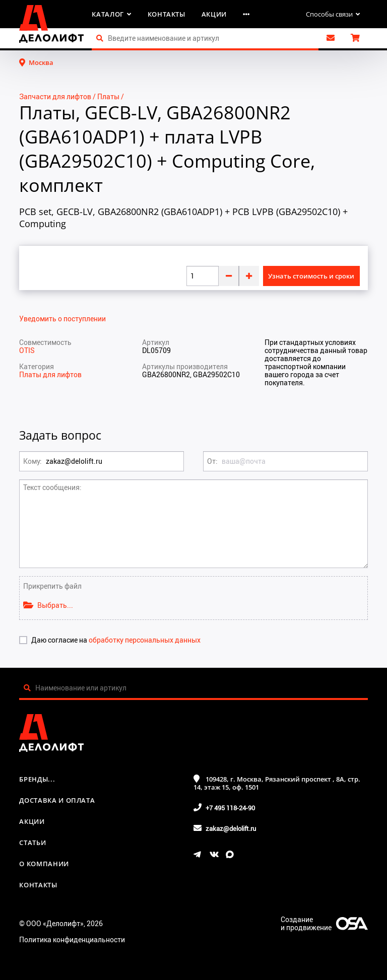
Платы (108, 96)
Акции (214, 14)
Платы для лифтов (50, 374)
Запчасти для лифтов (55, 96)
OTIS (27, 350)
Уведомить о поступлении (62, 319)
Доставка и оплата (57, 800)
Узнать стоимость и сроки (311, 276)
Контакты (167, 14)
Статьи (33, 843)
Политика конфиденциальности (72, 939)
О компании (44, 864)
